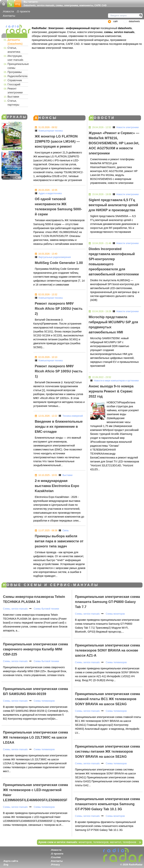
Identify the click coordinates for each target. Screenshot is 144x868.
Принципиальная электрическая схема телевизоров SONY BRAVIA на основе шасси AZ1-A (107, 650)
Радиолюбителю (18, 76)
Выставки (13, 97)
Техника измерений (73, 416)
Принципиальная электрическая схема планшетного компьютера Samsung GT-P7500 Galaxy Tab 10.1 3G (107, 804)
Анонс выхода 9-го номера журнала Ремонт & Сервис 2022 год (111, 391)
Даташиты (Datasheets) (15, 42)
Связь (66, 531)
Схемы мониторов (115, 614)
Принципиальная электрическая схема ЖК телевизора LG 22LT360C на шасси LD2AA (35, 737)
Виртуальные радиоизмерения (55, 257)
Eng (6, 865)
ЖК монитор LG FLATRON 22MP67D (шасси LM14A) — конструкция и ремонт (57, 141)
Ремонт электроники (15, 91)
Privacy (55, 865)
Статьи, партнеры (13, 103)
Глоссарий (14, 84)
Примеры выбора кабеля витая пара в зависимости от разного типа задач (59, 541)
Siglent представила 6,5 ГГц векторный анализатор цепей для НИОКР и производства (113, 205)
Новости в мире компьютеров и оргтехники (116, 381)
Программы (15, 72)
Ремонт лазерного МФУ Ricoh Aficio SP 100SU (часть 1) (59, 371)
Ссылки (56, 857)
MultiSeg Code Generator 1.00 (59, 263)
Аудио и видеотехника (50, 193)
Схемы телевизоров (44, 701)
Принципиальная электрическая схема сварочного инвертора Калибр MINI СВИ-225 (35, 649)
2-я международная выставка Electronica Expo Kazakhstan (57, 486)
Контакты (9, 16)
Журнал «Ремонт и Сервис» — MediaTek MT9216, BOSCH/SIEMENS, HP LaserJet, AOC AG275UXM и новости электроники (114, 143)
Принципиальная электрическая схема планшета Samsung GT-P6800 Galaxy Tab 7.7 (107, 602)
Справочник (15, 80)
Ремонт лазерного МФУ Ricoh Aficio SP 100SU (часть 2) (59, 309)
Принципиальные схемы (18, 66)
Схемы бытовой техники (46, 609)
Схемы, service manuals (15, 609)
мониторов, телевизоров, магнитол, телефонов (87, 842)
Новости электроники (128, 127)
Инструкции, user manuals (15, 58)
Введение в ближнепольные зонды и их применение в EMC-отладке (59, 427)
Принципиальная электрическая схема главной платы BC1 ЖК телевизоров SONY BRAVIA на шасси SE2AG (107, 699)
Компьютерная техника (51, 131)
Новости (8, 11)
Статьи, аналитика (14, 50)
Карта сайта (11, 861)
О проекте (23, 11)
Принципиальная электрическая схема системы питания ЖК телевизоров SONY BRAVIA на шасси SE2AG (107, 752)
